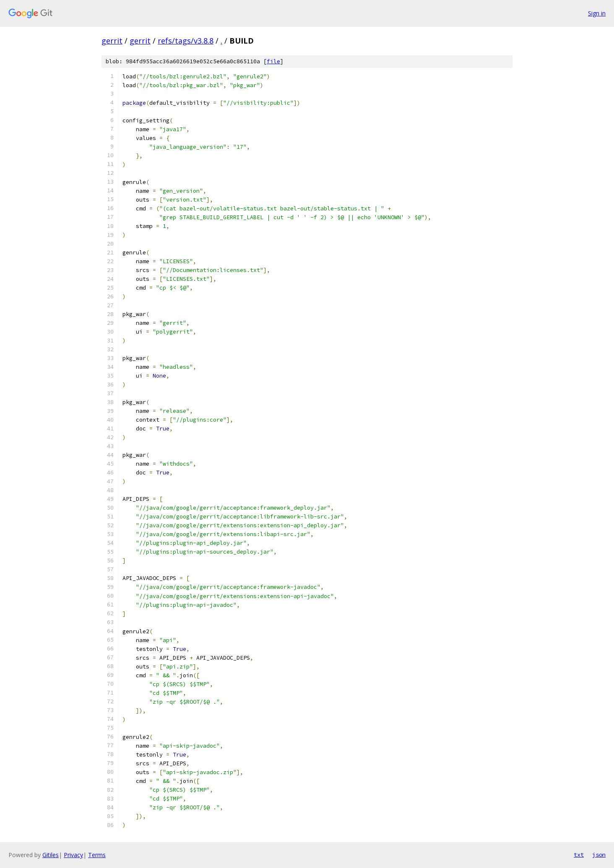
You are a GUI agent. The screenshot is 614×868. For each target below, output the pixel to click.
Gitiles (51, 855)
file (273, 61)
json (599, 855)
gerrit (112, 41)
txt (579, 855)
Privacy (73, 855)
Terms (97, 855)
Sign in (597, 13)
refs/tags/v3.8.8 (186, 41)
